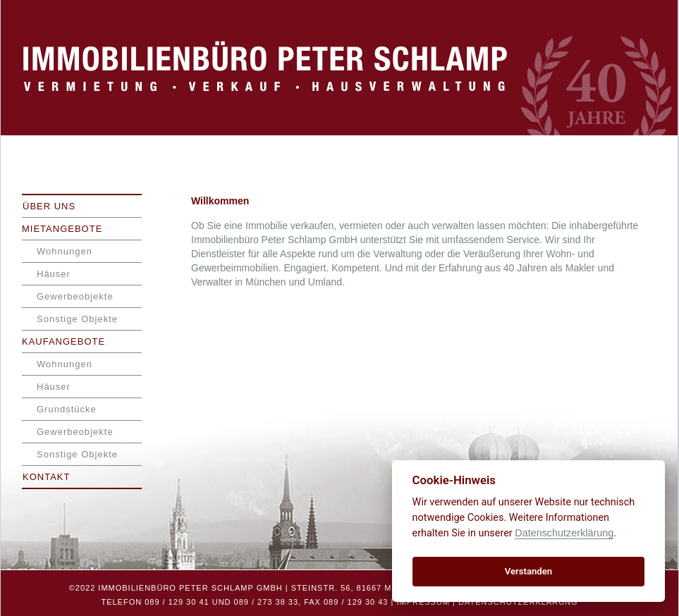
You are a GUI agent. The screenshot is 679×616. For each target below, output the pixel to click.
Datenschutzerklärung (518, 602)
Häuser (54, 274)
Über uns (49, 206)
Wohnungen (65, 251)
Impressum (423, 602)
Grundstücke (67, 409)
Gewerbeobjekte (75, 296)
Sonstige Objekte (77, 319)
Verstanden (528, 571)
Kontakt (46, 477)
